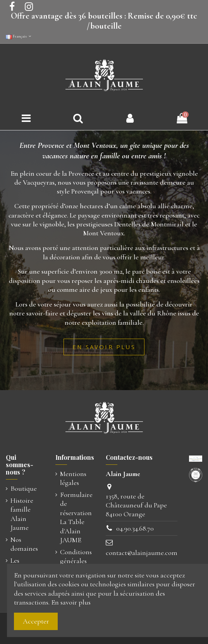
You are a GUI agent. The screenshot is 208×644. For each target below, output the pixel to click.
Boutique (24, 488)
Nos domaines (24, 544)
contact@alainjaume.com (142, 553)
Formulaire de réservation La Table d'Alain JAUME (76, 517)
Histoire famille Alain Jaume (22, 514)
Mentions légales (73, 478)
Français (19, 36)
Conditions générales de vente (76, 561)
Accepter (36, 621)
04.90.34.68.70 (135, 528)
